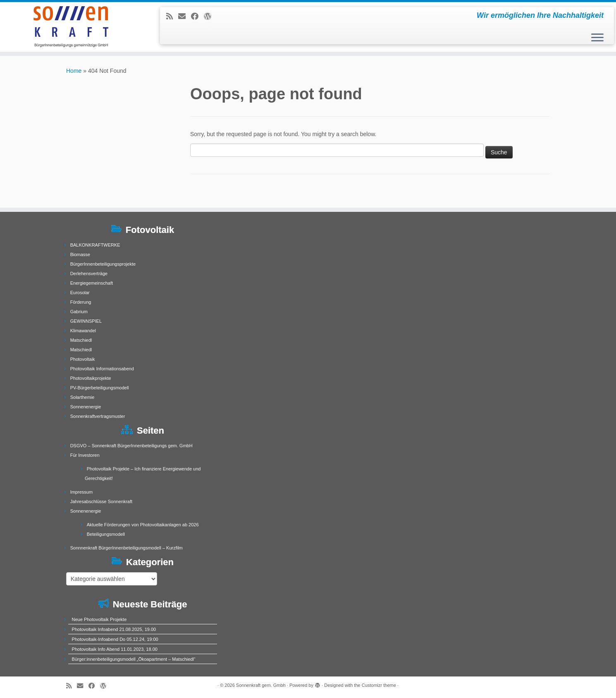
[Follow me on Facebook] (197, 17)
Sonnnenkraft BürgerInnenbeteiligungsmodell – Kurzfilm (127, 548)
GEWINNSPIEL (86, 321)
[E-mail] (185, 17)
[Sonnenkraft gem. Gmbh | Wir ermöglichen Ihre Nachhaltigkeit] (71, 27)
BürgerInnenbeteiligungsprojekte (103, 264)
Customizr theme (379, 685)
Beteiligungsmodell (106, 534)
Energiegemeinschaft (92, 283)
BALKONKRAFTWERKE (95, 245)
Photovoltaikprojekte (91, 378)
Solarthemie (82, 397)
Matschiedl (81, 340)
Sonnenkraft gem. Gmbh (261, 685)
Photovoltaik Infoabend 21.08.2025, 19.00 (114, 629)
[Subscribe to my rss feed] (172, 17)
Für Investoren (85, 455)
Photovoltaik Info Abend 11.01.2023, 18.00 (115, 649)
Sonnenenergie (86, 407)
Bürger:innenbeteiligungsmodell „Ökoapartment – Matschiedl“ (134, 659)
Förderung (81, 302)
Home (74, 71)
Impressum (81, 492)
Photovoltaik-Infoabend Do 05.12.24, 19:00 (115, 639)
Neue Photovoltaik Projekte (99, 619)
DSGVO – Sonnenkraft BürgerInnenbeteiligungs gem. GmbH (131, 446)
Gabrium (79, 312)
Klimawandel (83, 331)
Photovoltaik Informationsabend (102, 369)
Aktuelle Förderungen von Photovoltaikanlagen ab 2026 (143, 525)
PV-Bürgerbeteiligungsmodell (100, 388)
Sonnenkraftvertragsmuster (98, 416)
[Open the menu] (597, 38)
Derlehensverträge (89, 273)
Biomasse (80, 254)
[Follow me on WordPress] (210, 17)
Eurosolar (80, 293)
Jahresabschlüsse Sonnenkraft (101, 501)
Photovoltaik (83, 359)
